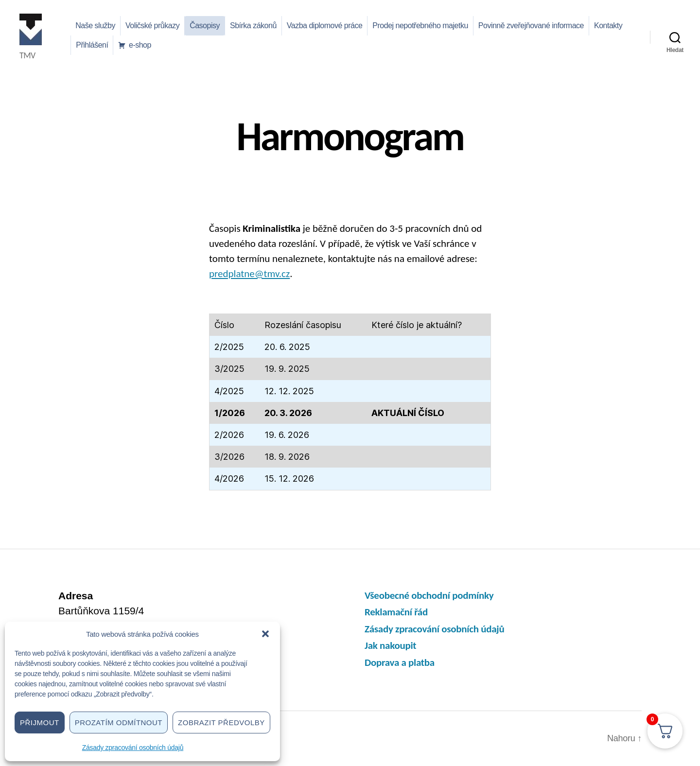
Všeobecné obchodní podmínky (429, 595)
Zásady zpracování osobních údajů (133, 748)
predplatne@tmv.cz (249, 274)
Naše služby (95, 26)
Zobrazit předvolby (221, 722)
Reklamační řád (396, 612)
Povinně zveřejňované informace (531, 26)
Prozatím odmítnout (119, 722)
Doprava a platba (400, 662)
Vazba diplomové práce (325, 26)
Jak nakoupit (390, 645)
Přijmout (40, 722)
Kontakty (608, 26)
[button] (265, 634)
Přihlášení (92, 45)
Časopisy (205, 26)
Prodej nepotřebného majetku (420, 26)
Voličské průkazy (152, 26)
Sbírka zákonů (253, 26)
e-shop (140, 45)
